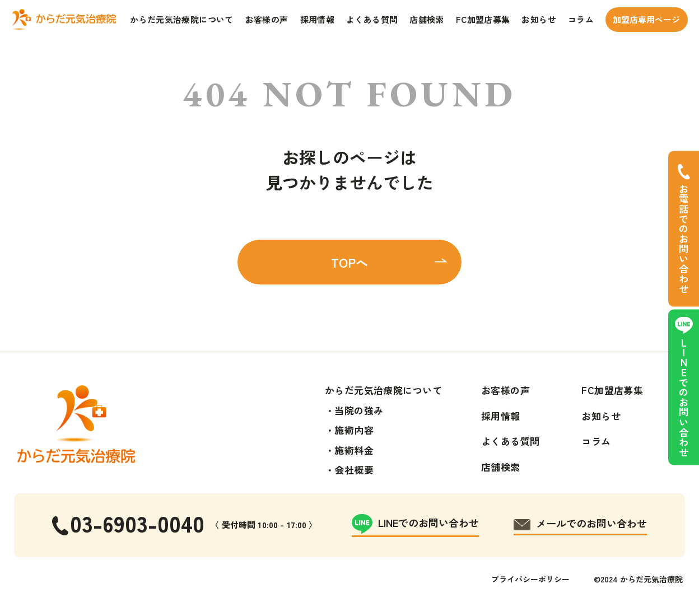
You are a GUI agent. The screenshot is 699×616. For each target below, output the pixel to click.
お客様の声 (267, 19)
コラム (581, 19)
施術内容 (354, 430)
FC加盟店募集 (483, 19)
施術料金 (354, 450)
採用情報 (318, 19)
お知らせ (539, 19)
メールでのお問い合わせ (591, 523)
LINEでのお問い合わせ (684, 398)
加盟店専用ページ (646, 19)
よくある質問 (372, 19)
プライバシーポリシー (530, 579)
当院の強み (359, 410)
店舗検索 (427, 19)
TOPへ (349, 262)
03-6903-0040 (137, 523)
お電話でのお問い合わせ (684, 239)
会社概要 (354, 470)
